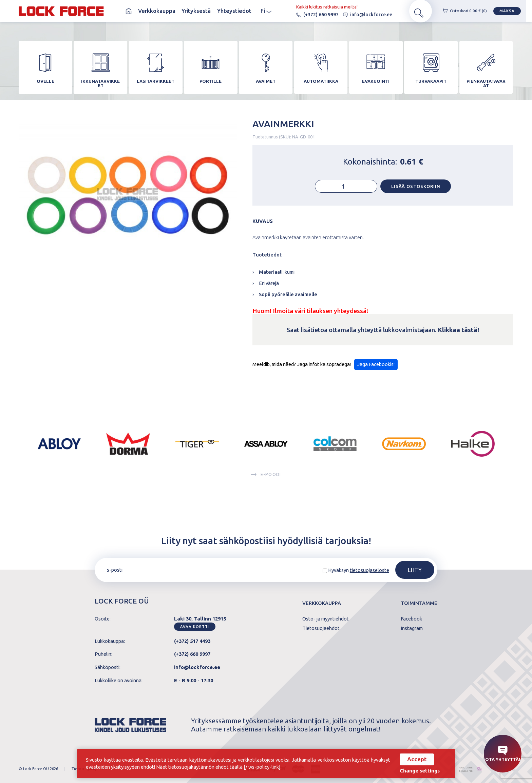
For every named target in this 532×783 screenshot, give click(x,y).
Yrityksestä (196, 11)
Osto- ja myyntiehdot (326, 619)
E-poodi (266, 477)
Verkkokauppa (157, 11)
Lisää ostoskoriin (416, 189)
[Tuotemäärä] (346, 189)
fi (266, 11)
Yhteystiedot (234, 11)
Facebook (411, 619)
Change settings (418, 771)
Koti (129, 11)
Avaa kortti (195, 627)
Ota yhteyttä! (503, 754)
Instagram (412, 628)
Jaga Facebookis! (376, 367)
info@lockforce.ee (362, 15)
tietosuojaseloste (369, 570)
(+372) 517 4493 (192, 641)
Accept (415, 759)
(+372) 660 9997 (311, 15)
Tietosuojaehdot (321, 628)
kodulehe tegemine (462, 769)
